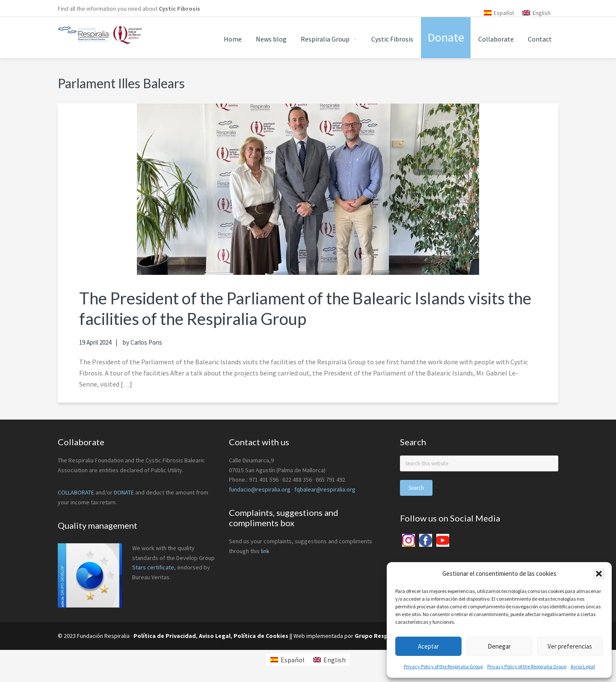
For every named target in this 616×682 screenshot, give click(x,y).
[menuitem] (499, 13)
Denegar (499, 646)
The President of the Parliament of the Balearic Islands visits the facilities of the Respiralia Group (302, 308)
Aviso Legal (583, 666)
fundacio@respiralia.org (260, 489)
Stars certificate (153, 567)
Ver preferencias (570, 646)
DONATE (124, 492)
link (265, 551)
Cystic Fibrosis (179, 9)
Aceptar (428, 646)
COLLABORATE (76, 492)
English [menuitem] (542, 13)
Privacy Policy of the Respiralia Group (443, 666)
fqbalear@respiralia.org (325, 489)
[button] (599, 574)
